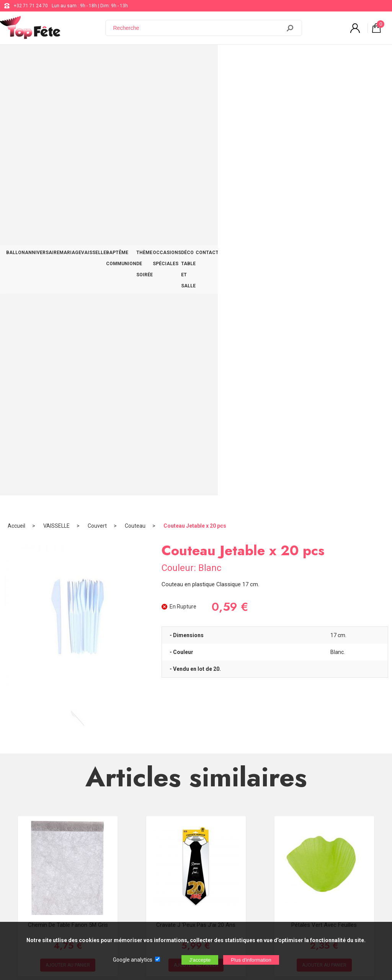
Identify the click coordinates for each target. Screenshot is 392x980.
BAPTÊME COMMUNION (161, 58)
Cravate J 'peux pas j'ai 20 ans (196, 481)
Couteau (135, 82)
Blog (197, 847)
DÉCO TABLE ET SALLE (328, 58)
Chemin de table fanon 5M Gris (68, 481)
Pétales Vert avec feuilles (324, 481)
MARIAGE (86, 58)
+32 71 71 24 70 (31, 6)
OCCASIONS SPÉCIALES (269, 58)
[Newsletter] (127, 916)
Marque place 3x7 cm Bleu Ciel (196, 649)
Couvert (97, 82)
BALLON (19, 58)
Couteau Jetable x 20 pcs (195, 82)
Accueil (16, 82)
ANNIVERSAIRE (52, 58)
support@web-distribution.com (225, 828)
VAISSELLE (116, 58)
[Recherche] (198, 28)
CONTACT (371, 58)
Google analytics (133, 960)
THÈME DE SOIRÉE (214, 58)
